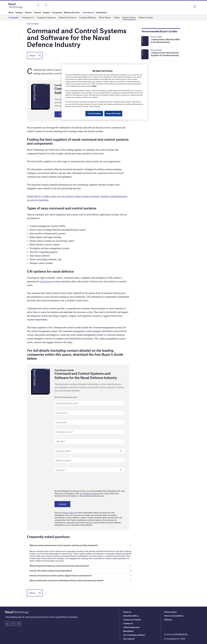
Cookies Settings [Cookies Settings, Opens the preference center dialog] (94, 113)
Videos (117, 17)
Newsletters (129, 631)
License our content (132, 620)
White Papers (105, 17)
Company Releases (87, 17)
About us (127, 612)
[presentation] (75, 480)
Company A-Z (28, 17)
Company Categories (46, 17)
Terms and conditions (174, 616)
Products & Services (67, 17)
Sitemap (168, 620)
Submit (63, 504)
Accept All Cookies (113, 113)
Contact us (128, 623)
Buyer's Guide (156, 37)
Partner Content (146, 17)
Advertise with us (131, 616)
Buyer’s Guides (129, 17)
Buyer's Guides (33, 24)
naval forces (46, 282)
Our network (129, 639)
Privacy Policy (68, 513)
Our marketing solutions (134, 635)
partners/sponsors (91, 494)
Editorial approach (131, 627)
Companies (14, 17)
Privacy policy (170, 612)
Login (195, 6)
